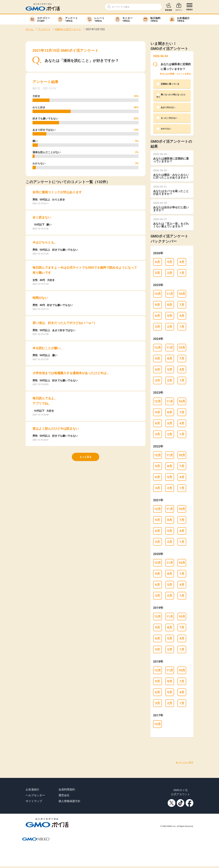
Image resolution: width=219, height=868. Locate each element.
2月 (170, 273)
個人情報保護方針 (69, 801)
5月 (170, 262)
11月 (170, 294)
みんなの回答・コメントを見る (176, 74)
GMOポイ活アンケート (68, 29)
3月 (157, 273)
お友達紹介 (33, 789)
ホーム (30, 29)
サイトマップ (34, 801)
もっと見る (86, 457)
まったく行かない (167, 118)
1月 (182, 273)
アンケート (44, 29)
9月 (157, 305)
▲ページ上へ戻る (184, 762)
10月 (182, 294)
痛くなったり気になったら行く (171, 96)
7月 (182, 305)
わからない (164, 129)
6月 (157, 262)
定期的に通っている (168, 84)
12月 (157, 294)
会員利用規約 (67, 789)
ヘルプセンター (35, 795)
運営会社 (64, 795)
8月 (170, 305)
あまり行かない (166, 107)
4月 (182, 262)
